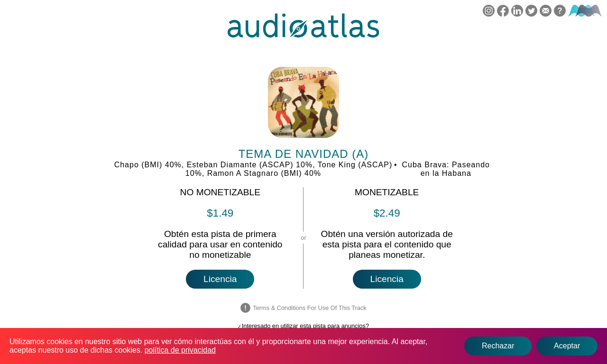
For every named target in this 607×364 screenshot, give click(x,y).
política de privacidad (180, 350)
